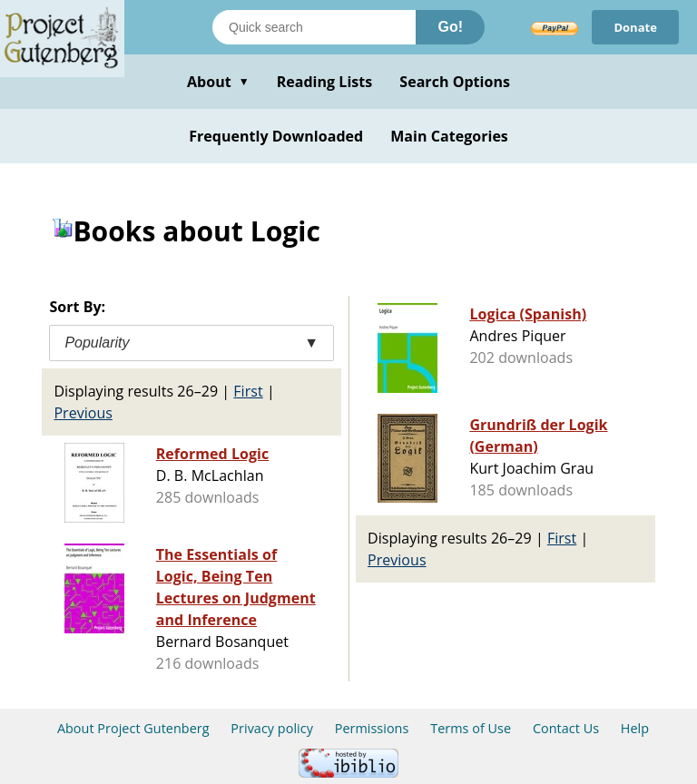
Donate (635, 27)
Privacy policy (272, 728)
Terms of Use (471, 728)
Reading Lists (325, 82)
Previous (83, 413)
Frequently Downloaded (276, 136)
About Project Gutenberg (133, 728)
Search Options (455, 82)
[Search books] (314, 27)
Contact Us (566, 728)
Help (635, 728)
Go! (450, 27)
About (218, 82)
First (248, 391)
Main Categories (449, 136)
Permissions (372, 728)
